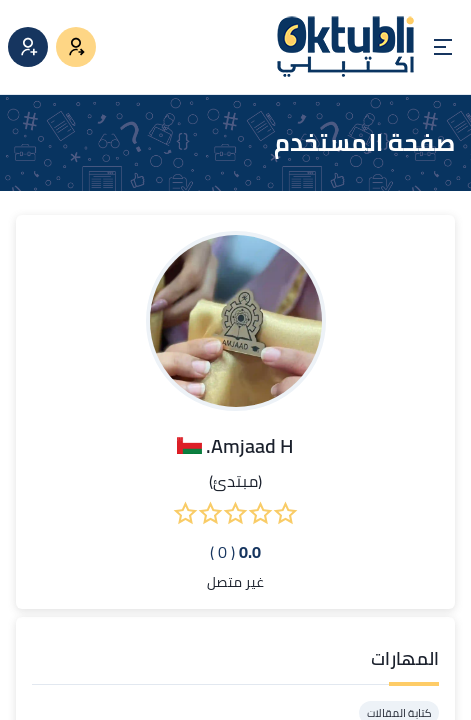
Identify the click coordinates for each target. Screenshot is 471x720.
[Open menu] (443, 47)
